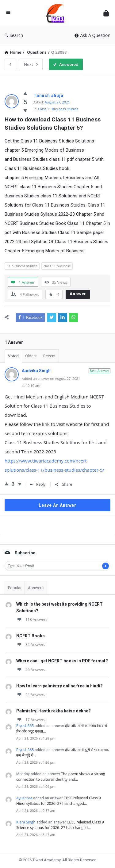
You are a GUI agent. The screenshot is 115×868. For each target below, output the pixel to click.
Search (14, 35)
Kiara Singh (26, 822)
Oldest (31, 356)
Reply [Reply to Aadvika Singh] (38, 484)
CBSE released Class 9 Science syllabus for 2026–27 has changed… (60, 825)
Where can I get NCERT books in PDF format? (62, 661)
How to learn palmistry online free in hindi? (59, 686)
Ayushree (24, 798)
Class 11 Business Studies (58, 109)
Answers (36, 588)
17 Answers (31, 720)
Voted (13, 356)
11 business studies (22, 266)
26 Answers (31, 670)
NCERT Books (31, 636)
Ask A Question (92, 35)
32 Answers (31, 645)
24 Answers (31, 695)
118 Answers (32, 619)
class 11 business (57, 266)
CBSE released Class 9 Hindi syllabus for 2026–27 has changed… (59, 801)
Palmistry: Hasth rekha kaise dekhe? (54, 711)
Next (31, 64)
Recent (49, 356)
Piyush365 (25, 726)
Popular (15, 588)
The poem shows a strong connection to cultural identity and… (61, 777)
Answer (78, 294)
